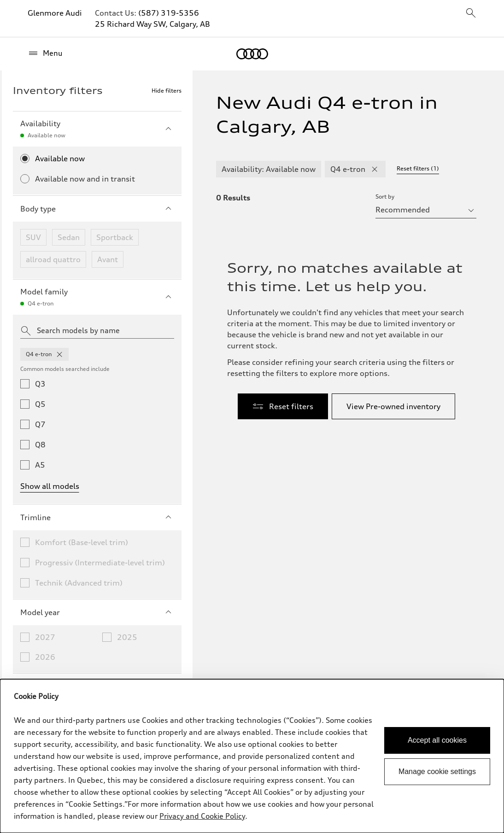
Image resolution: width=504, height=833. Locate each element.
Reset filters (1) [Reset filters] (418, 168)
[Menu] (45, 53)
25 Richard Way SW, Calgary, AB (152, 24)
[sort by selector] (426, 210)
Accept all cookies (437, 740)
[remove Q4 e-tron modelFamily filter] (375, 169)
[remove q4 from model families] (59, 354)
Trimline (97, 517)
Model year (97, 612)
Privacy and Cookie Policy (202, 816)
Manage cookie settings (437, 771)
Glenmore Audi (55, 13)
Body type (97, 209)
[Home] (252, 54)
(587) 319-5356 (169, 13)
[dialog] (252, 756)
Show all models (50, 486)
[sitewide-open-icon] (471, 14)
